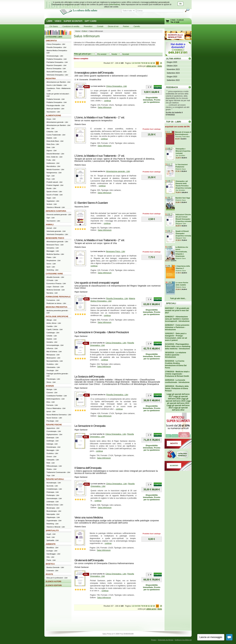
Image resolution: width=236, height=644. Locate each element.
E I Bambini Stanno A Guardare (91, 203)
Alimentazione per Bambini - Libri (58, 82)
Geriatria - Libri (52, 342)
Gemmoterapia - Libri (54, 498)
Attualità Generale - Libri (55, 277)
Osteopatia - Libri (53, 460)
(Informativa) (114, 5)
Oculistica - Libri (52, 364)
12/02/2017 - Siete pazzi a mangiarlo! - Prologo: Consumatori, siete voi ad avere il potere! (176, 337)
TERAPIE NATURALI (55, 479)
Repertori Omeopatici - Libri (56, 65)
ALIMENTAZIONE (53, 116)
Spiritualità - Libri (53, 540)
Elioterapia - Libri (53, 438)
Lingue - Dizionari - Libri (55, 287)
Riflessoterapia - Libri (54, 466)
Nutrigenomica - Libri (54, 173)
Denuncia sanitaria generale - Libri (59, 215)
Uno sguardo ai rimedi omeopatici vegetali (97, 283)
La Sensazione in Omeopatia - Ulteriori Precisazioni (102, 332)
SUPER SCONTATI (73, 21)
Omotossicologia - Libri (55, 56)
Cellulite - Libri (52, 336)
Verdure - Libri (52, 204)
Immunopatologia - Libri (55, 345)
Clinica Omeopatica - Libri (116, 86)
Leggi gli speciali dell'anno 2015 (177, 400)
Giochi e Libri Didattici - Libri (57, 85)
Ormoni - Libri (51, 457)
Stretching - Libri (52, 270)
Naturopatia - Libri (53, 514)
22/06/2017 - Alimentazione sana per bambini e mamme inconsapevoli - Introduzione (177, 319)
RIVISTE (49, 574)
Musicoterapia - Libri (54, 511)
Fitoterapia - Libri (53, 492)
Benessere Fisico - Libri (116, 251)
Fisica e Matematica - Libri (56, 408)
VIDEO (58, 21)
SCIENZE (50, 386)
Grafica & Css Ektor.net (183, 640)
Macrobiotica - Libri (53, 166)
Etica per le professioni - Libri (57, 578)
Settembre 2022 (173, 80)
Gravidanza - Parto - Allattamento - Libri (59, 89)
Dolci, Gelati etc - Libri (54, 157)
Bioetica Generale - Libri (55, 567)
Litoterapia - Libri (53, 502)
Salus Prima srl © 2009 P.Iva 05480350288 (118, 634)
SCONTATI (174, 466)
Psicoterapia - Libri (53, 379)
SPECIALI (171, 303)
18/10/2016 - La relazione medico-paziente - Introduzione (175, 355)
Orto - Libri (50, 557)
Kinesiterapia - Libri (53, 447)
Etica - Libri (51, 402)
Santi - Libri (51, 537)
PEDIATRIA (51, 79)
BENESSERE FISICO (55, 238)
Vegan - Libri (51, 198)
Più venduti (102, 54)
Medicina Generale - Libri (56, 290)
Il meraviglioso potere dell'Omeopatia (94, 73)
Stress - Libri (51, 382)
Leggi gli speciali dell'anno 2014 (179, 402)
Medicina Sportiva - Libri (55, 254)
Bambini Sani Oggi (183, 198)
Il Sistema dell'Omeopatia (88, 468)
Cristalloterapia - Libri (54, 489)
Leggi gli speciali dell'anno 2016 (178, 398)
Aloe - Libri (50, 128)
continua (107, 101)
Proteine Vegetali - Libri (55, 185)
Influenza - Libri (52, 348)
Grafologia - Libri (53, 441)
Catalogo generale (178, 455)
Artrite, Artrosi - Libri (54, 323)
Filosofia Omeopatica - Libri (117, 298)
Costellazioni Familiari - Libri (57, 396)
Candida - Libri (52, 326)
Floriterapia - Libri (53, 495)
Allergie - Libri (51, 320)
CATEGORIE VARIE (54, 274)
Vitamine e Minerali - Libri (56, 207)
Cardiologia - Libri (53, 333)
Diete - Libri (51, 147)
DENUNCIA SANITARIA (56, 211)
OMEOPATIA (51, 41)
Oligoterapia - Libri (53, 517)
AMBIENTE (51, 544)
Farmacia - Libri (52, 405)
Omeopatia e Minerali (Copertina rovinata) (183, 151)
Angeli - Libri (51, 534)
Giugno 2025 (172, 62)
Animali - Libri (51, 228)
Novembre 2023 (173, 69)
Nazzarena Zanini (82, 207)
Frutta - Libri (51, 160)
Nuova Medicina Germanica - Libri (59, 415)
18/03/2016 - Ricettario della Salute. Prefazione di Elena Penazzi (177, 388)
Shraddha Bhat (95, 80)
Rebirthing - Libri (52, 524)
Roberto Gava (80, 124)
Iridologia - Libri (52, 444)
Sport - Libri (51, 267)
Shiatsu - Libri (51, 469)
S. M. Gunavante (81, 80)
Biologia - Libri (52, 389)
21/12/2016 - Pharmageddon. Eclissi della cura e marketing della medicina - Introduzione (178, 346)
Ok (180, 4)
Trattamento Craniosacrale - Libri (58, 472)
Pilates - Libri (51, 257)
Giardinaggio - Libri (53, 554)
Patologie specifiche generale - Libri (58, 375)
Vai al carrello (168, 22)
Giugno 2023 (172, 77)
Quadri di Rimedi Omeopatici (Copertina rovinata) (183, 233)
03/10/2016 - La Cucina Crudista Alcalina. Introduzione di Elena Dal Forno (176, 364)
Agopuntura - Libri (53, 428)
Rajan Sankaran (81, 292)
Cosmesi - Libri (52, 393)
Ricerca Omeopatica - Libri (56, 69)
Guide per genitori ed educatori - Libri (58, 95)
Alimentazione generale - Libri (118, 171)
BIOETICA (50, 564)
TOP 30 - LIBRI (173, 122)
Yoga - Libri (51, 475)
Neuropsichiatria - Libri (55, 361)
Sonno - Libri (51, 264)
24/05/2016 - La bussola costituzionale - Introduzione (177, 381)
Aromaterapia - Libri (54, 483)
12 (151, 63)
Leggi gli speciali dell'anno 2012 (180, 409)
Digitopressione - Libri (54, 434)
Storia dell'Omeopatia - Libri (57, 72)
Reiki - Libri (51, 463)
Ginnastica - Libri (53, 248)
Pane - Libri (51, 179)
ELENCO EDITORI (54, 585)
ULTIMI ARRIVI (173, 59)
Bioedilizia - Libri (52, 548)
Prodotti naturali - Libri (54, 182)
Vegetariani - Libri (53, 201)
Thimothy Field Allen (182, 137)
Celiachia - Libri (52, 132)
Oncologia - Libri (52, 370)
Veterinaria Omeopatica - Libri (57, 75)
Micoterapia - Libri (53, 508)
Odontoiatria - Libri (53, 367)
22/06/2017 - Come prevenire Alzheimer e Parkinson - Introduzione (177, 327)
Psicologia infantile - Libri (55, 105)
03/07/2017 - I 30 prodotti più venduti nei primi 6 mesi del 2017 (177, 311)
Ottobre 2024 (172, 66)
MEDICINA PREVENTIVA (57, 307)
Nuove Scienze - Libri (54, 418)
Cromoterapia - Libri (54, 431)
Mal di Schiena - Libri (54, 352)
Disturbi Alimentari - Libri (55, 154)
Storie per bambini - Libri (55, 109)
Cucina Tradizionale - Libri (56, 135)
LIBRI (50, 21)
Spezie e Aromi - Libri (54, 192)
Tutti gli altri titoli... (178, 298)
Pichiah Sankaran (82, 567)
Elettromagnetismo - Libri (56, 399)
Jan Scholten (180, 155)
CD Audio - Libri (52, 280)
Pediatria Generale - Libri (56, 99)
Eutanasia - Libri (52, 571)
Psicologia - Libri (52, 421)
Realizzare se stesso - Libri (56, 303)
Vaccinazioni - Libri (53, 112)
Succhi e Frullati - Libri (55, 195)
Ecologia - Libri (52, 551)
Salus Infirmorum (105, 107)
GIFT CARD (90, 21)
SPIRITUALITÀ (52, 531)
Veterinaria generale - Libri (56, 231)
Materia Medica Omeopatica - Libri (57, 52)
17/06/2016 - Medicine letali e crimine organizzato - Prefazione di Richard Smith (177, 374)
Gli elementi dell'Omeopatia (89, 560)
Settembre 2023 (173, 73)
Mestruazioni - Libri (53, 358)
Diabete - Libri (52, 138)
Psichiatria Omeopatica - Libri (57, 62)
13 (154, 63)
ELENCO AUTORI (54, 582)
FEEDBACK (172, 87)
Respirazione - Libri (54, 260)
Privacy (154, 640)
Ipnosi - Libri (51, 411)
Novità (114, 54)
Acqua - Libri (51, 119)
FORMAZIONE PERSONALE (58, 297)
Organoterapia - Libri (54, 521)
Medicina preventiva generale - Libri (58, 312)
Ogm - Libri (50, 176)
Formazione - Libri (53, 300)
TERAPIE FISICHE (54, 425)
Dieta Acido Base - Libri (55, 141)
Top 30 (190, 122)
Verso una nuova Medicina (89, 518)
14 (157, 63)
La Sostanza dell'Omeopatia (89, 377)
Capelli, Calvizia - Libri (55, 329)
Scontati (126, 54)
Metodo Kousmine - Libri (55, 169)
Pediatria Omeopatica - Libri (57, 59)
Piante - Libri (51, 560)
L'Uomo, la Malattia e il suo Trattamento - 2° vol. (100, 240)
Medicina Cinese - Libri (55, 505)
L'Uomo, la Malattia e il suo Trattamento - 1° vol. (100, 117)
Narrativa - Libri (52, 293)
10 (146, 63)
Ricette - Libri (51, 188)
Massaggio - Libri (53, 251)
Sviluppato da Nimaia (166, 640)
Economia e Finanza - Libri (56, 283)
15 (161, 63)
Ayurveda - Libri (52, 486)
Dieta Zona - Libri (53, 144)
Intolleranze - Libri (53, 163)
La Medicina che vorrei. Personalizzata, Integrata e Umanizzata (182, 252)
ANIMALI (50, 225)
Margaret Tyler (181, 224)
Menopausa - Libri (53, 355)
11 (149, 63)
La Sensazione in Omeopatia (90, 426)
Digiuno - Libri (52, 151)
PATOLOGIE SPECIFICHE (57, 317)
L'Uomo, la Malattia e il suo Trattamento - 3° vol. (100, 156)
